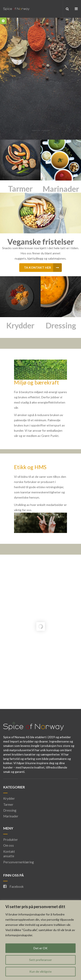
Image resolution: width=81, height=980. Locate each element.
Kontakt (9, 851)
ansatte (9, 856)
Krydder (20, 325)
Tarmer (20, 189)
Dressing (61, 325)
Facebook (13, 886)
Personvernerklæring (19, 862)
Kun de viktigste (40, 971)
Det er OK (40, 948)
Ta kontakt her (43, 268)
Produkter (11, 840)
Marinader (61, 189)
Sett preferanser (40, 960)
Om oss (9, 845)
